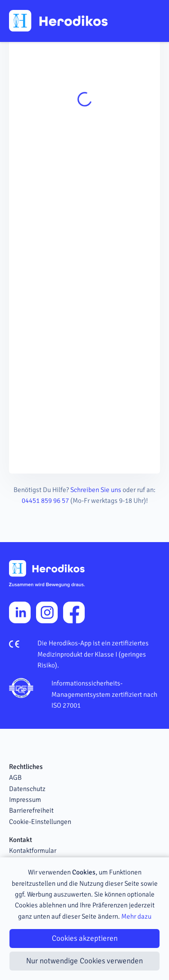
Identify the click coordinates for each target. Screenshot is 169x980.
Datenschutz (27, 789)
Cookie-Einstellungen (40, 822)
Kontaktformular (33, 851)
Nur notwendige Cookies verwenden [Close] (84, 961)
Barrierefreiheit (31, 810)
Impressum (25, 800)
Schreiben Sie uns (96, 490)
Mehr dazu (136, 916)
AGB (15, 778)
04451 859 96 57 (45, 501)
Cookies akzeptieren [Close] (85, 938)
